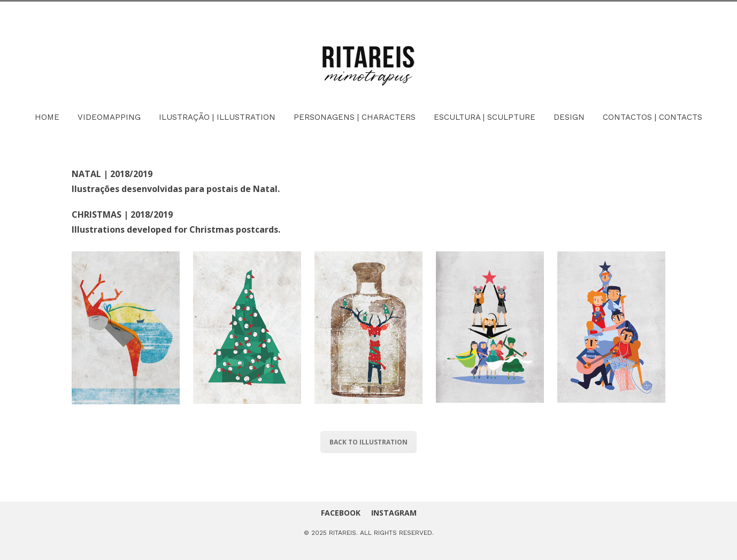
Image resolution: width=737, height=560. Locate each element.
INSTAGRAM (394, 513)
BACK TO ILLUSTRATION (368, 442)
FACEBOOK (341, 513)
